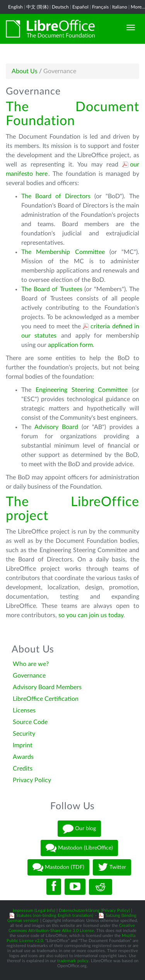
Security (24, 734)
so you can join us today (91, 615)
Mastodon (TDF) (58, 867)
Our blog (79, 829)
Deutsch (60, 7)
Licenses (24, 711)
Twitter (112, 867)
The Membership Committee (63, 252)
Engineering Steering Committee (82, 390)
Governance (29, 676)
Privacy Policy (32, 780)
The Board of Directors (56, 196)
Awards (23, 757)
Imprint (23, 745)
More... (138, 7)
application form (70, 345)
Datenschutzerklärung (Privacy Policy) (94, 910)
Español (80, 7)
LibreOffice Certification (46, 699)
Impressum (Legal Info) (34, 910)
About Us (25, 71)
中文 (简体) (37, 7)
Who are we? (31, 664)
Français (100, 7)
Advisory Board (56, 427)
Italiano (120, 7)
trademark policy (73, 961)
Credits (23, 769)
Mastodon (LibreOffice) (79, 848)
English (15, 7)
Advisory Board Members (47, 687)
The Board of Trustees (52, 289)
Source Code (30, 722)
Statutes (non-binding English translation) (55, 916)
